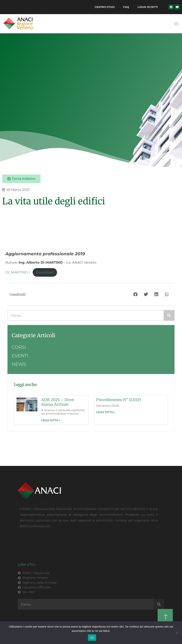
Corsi (19, 347)
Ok (92, 638)
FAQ (126, 7)
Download (45, 272)
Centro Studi (105, 7)
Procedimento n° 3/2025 (119, 400)
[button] (176, 24)
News (19, 364)
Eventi (20, 356)
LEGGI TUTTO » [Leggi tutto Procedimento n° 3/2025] (106, 412)
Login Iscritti (148, 7)
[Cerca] (169, 315)
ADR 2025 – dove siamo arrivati (58, 402)
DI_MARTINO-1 (18, 272)
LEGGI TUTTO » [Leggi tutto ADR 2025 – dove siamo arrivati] (51, 420)
